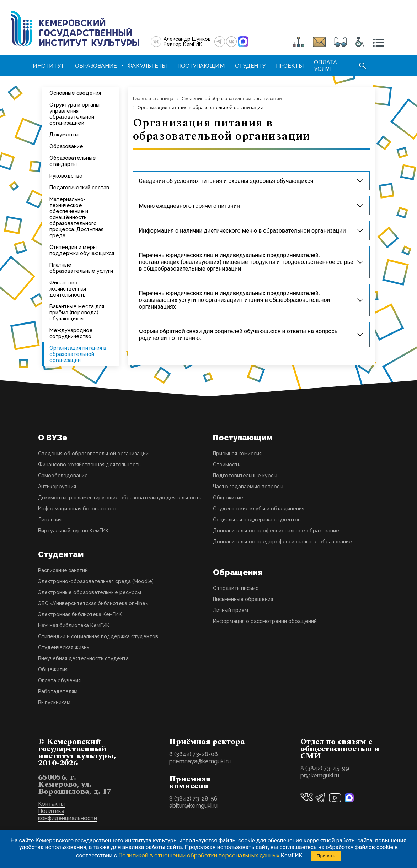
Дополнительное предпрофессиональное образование (282, 542)
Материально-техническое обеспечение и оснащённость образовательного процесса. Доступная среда (76, 217)
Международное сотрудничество (71, 333)
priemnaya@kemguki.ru (200, 761)
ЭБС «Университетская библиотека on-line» (93, 603)
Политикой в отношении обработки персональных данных (199, 855)
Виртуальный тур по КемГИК (73, 531)
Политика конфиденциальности (68, 815)
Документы (64, 134)
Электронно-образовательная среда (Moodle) (96, 581)
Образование (66, 146)
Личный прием (231, 610)
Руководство (66, 176)
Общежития (53, 669)
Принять (326, 856)
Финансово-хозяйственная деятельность (89, 465)
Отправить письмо (236, 588)
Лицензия (50, 520)
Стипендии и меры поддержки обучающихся (82, 250)
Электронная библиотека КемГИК (80, 614)
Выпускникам (54, 702)
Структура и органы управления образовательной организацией (74, 114)
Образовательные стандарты (73, 161)
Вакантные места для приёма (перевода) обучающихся (77, 312)
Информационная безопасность (78, 509)
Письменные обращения (243, 599)
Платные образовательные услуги (81, 268)
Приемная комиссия (237, 454)
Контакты (51, 804)
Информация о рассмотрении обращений (265, 621)
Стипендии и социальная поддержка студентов (98, 636)
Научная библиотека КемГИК (74, 625)
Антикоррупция (57, 487)
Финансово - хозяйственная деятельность (68, 289)
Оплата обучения (59, 680)
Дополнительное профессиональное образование (276, 531)
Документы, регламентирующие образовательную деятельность (120, 498)
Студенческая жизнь (64, 647)
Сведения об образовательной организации (93, 454)
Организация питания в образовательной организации (78, 354)
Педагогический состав (79, 187)
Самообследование (63, 476)
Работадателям (58, 691)
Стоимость (227, 465)
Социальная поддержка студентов (257, 520)
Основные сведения (75, 93)
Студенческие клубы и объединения (259, 509)
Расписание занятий (63, 570)
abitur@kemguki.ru (193, 806)
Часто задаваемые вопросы (248, 487)
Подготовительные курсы (245, 476)
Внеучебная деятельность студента (83, 658)
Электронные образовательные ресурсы (90, 592)
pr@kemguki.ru (320, 775)
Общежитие (228, 498)
